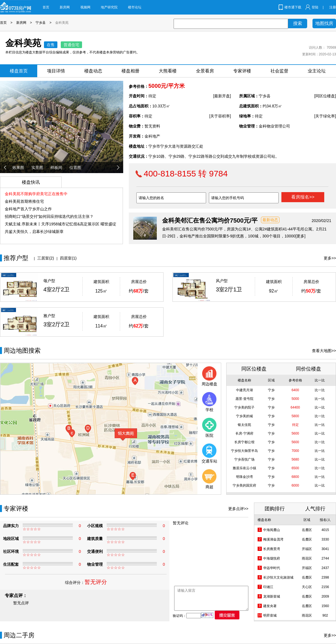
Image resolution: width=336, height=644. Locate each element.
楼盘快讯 (31, 182)
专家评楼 (242, 71)
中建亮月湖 (244, 390)
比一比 (320, 390)
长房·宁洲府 (244, 433)
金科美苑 (62, 23)
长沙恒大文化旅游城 (278, 577)
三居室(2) (46, 258)
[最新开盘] (222, 96)
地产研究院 (109, 7)
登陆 (315, 7)
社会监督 (279, 71)
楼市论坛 (135, 7)
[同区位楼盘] (325, 96)
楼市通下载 (293, 7)
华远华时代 (272, 568)
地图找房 (324, 23)
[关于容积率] (220, 116)
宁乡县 (41, 23)
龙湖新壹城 (272, 596)
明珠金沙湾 (244, 477)
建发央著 (270, 606)
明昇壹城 (270, 615)
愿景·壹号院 (244, 399)
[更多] (300, 236)
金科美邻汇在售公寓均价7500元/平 (210, 220)
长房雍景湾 (272, 549)
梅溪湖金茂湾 (273, 539)
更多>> (330, 258)
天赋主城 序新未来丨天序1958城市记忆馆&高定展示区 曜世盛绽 (60, 224)
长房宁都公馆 (244, 442)
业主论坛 (317, 71)
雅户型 (49, 316)
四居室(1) (68, 258)
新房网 (65, 7)
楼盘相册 (130, 71)
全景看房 (205, 71)
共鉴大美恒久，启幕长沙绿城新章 (34, 232)
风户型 (222, 281)
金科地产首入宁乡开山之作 (28, 209)
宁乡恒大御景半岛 (244, 451)
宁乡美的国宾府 (244, 485)
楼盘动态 (93, 71)
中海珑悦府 (272, 558)
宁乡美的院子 (244, 407)
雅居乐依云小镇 (244, 468)
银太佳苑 (244, 425)
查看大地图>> (324, 351)
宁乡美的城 (244, 416)
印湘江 (268, 587)
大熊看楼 (168, 71)
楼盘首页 (19, 71)
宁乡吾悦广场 (244, 459)
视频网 (85, 7)
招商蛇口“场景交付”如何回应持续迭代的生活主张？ (49, 216)
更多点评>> (238, 509)
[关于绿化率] (325, 116)
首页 (46, 7)
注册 (333, 7)
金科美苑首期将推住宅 (24, 201)
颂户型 (49, 281)
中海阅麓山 (272, 530)
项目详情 (56, 71)
